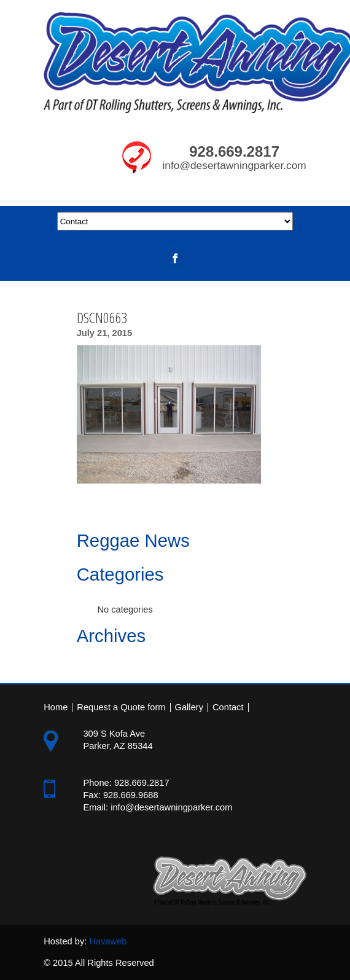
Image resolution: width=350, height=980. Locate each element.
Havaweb (108, 941)
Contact (228, 708)
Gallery (189, 708)
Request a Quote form (121, 708)
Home (56, 708)
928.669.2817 (234, 151)
